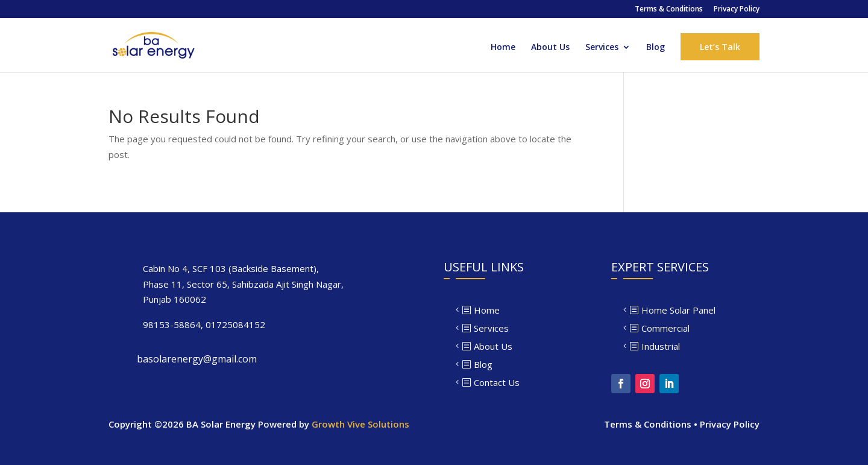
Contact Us (497, 382)
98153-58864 (172, 324)
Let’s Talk (720, 47)
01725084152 (235, 324)
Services (602, 48)
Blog (656, 48)
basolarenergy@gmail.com (197, 359)
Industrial (661, 346)
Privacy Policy (737, 10)
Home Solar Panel (678, 310)
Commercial (665, 328)
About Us (550, 48)
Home (503, 48)
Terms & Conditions (669, 10)
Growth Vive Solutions (360, 424)
